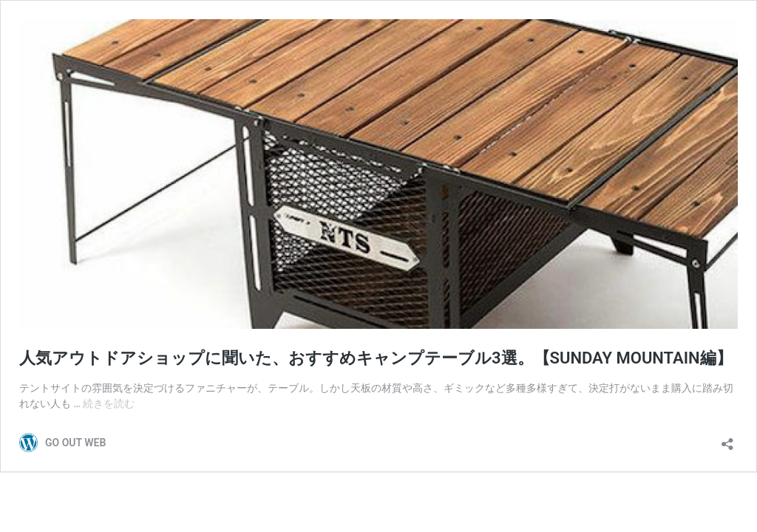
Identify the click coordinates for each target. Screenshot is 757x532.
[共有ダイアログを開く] (727, 439)
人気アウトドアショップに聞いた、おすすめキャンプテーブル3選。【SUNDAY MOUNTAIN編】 (376, 358)
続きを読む (109, 403)
